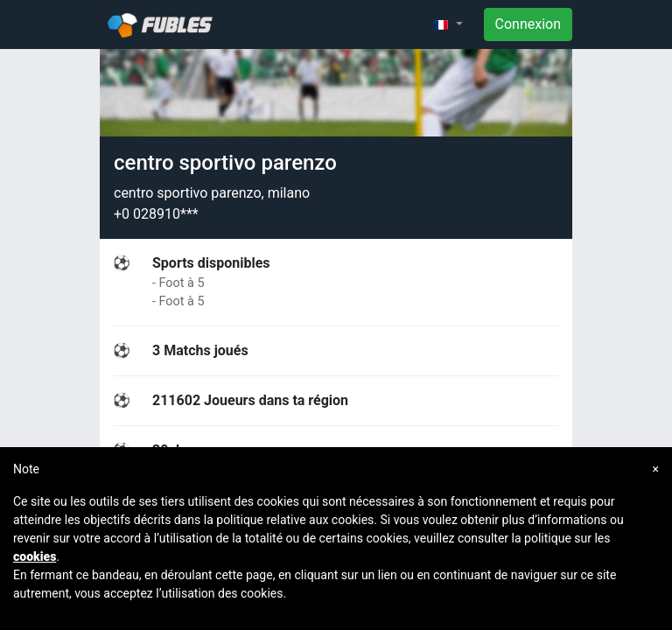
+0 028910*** (156, 214)
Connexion (528, 24)
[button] (448, 24)
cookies (35, 556)
